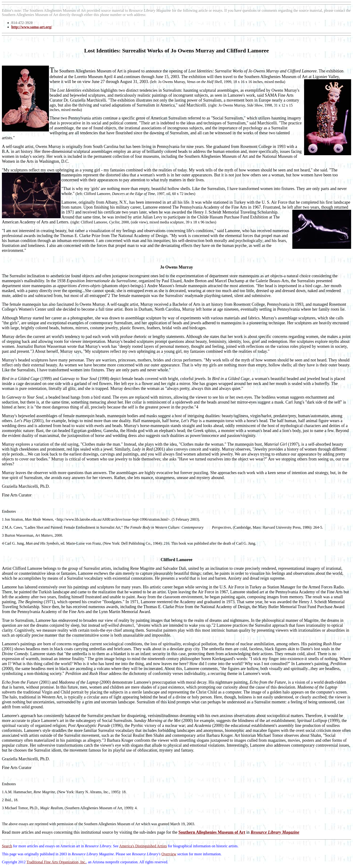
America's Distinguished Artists (143, 846)
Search (7, 846)
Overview (169, 854)
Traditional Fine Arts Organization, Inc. (56, 862)
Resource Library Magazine (275, 832)
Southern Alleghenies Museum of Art (212, 832)
